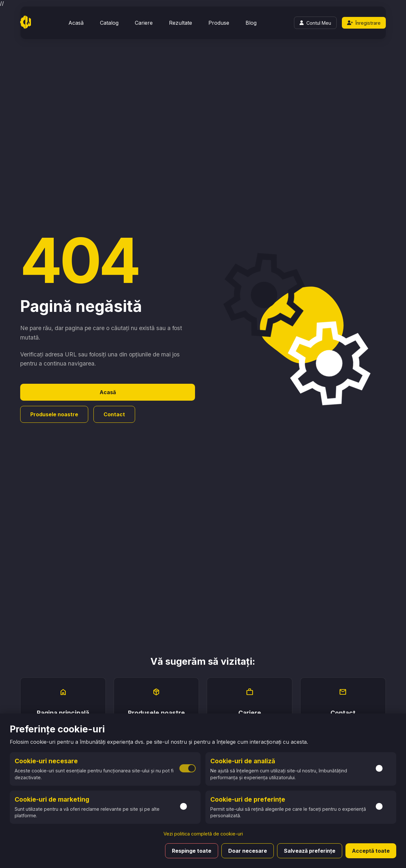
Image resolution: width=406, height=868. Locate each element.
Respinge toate (192, 851)
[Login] (315, 23)
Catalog (109, 23)
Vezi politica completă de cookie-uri (203, 834)
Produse (219, 23)
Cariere (144, 23)
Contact (114, 414)
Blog (251, 23)
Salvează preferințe (310, 851)
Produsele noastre (54, 414)
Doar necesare (248, 851)
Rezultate (181, 23)
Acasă (76, 23)
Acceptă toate (371, 851)
